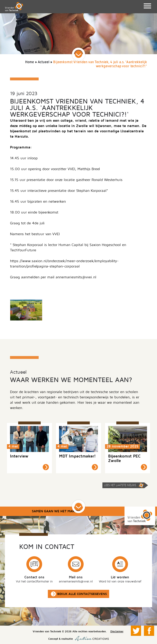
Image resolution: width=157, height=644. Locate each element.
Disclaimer (117, 632)
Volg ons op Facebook (149, 631)
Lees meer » (46, 467)
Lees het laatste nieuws (120, 485)
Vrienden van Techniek (14, 7)
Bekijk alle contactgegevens (82, 594)
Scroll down (78, 54)
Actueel (44, 62)
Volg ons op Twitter (136, 631)
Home (30, 62)
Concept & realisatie (78, 638)
